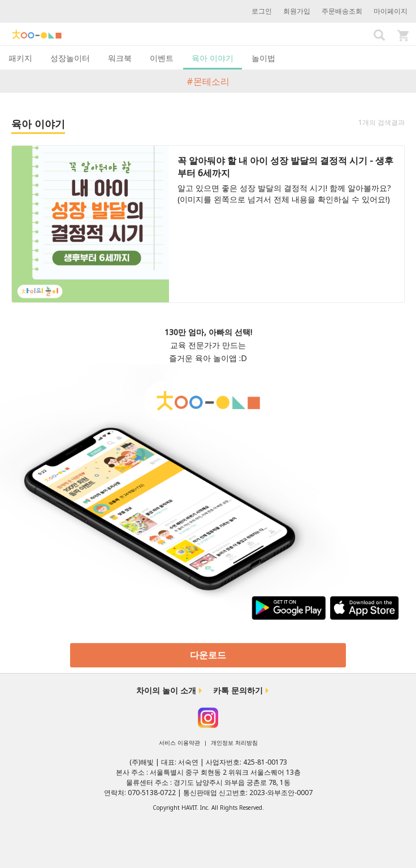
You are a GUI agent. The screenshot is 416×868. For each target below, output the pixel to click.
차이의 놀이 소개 (166, 690)
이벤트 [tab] (162, 58)
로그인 (262, 11)
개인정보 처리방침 (234, 743)
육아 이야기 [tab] (213, 58)
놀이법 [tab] (263, 58)
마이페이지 (391, 11)
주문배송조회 (342, 11)
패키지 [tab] (20, 58)
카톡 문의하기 (238, 690)
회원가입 (297, 11)
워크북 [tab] (120, 58)
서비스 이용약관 (179, 743)
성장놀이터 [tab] (70, 58)
